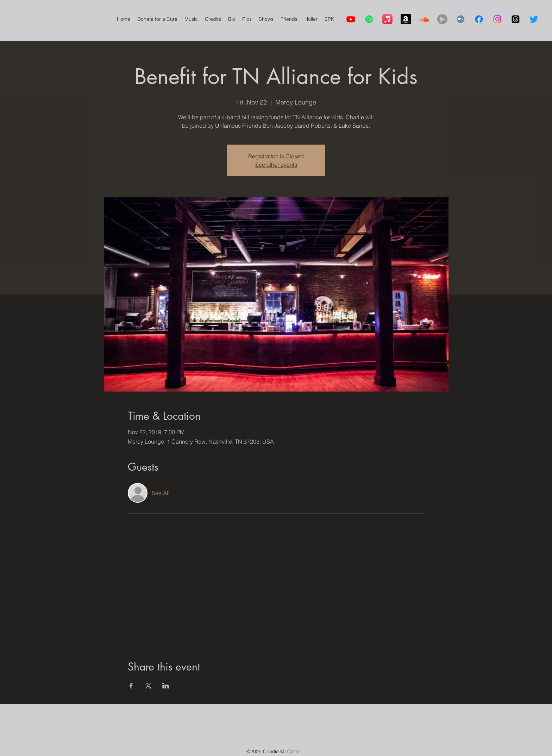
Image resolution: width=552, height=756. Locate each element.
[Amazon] (406, 19)
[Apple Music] (387, 19)
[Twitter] (534, 19)
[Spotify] (369, 19)
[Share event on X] (148, 686)
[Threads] (516, 19)
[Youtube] (351, 19)
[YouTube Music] (442, 19)
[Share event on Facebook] (131, 686)
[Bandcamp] (461, 19)
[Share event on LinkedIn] (166, 686)
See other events (276, 165)
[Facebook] (479, 19)
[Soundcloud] (424, 19)
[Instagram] (497, 19)
